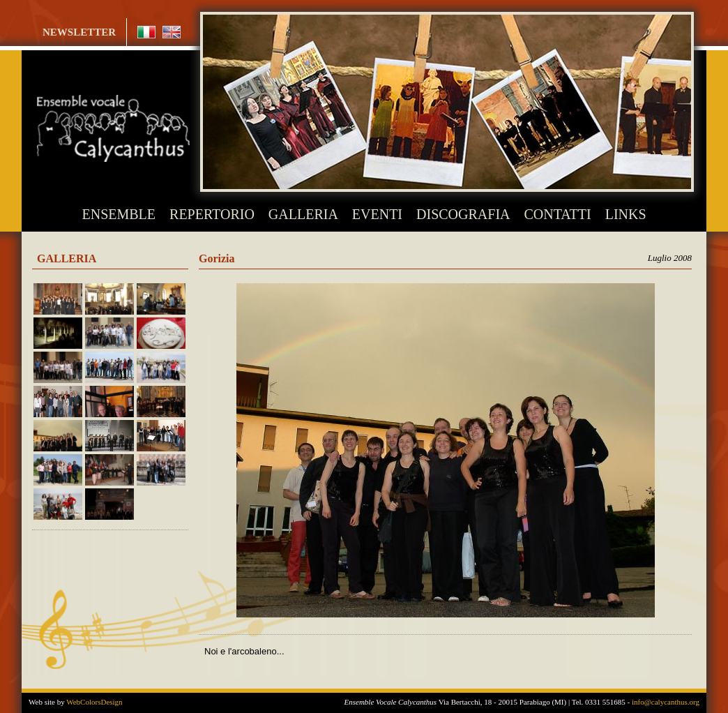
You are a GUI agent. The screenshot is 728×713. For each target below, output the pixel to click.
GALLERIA (303, 214)
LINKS (626, 214)
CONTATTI (558, 214)
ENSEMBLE (119, 214)
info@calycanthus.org (666, 702)
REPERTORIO (212, 214)
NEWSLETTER (79, 32)
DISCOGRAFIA (463, 214)
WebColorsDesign (94, 702)
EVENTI (377, 214)
